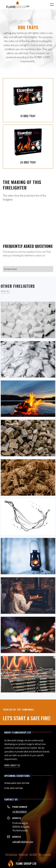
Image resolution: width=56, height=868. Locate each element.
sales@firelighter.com (23, 842)
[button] (50, 4)
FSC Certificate (11, 854)
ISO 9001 (33, 854)
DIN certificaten (45, 854)
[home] (18, 4)
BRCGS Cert (23, 854)
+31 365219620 (19, 812)
